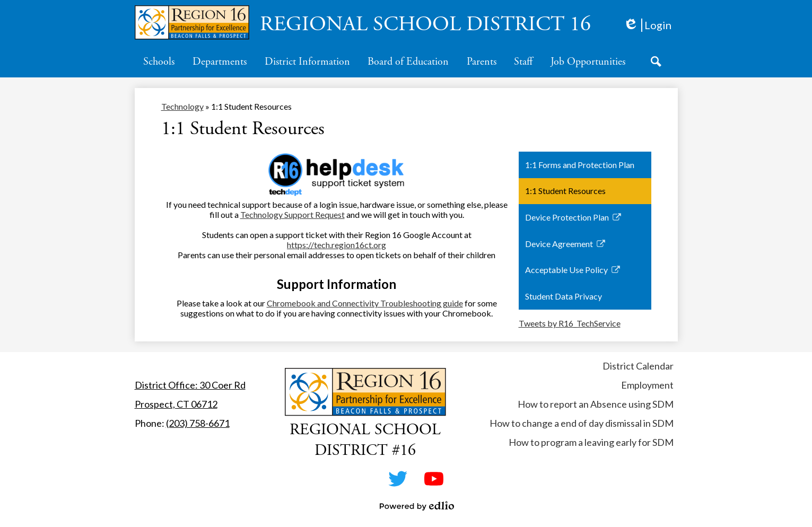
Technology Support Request (293, 214)
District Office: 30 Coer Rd (190, 385)
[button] (159, 62)
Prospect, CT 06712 (176, 404)
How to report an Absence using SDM (596, 404)
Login (647, 25)
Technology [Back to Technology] (182, 106)
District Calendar (638, 366)
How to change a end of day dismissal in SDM (582, 423)
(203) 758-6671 (198, 423)
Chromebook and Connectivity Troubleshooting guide (365, 303)
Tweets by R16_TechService (570, 323)
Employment (647, 385)
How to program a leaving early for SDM (591, 442)
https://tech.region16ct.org (337, 245)
